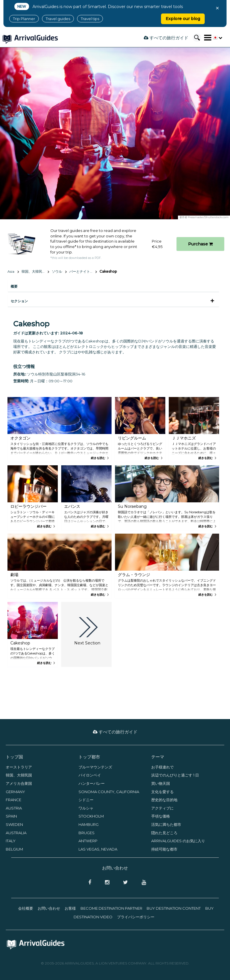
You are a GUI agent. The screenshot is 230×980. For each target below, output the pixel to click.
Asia (11, 271)
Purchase (200, 244)
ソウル (57, 271)
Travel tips (90, 19)
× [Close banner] (217, 8)
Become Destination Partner (111, 908)
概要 (14, 286)
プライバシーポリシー (136, 917)
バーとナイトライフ (83, 271)
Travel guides (58, 19)
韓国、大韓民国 (34, 271)
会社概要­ (26, 908)
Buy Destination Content (174, 908)
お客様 (70, 908)
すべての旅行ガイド (166, 38)
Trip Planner (24, 19)
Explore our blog (183, 19)
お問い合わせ (49, 908)
